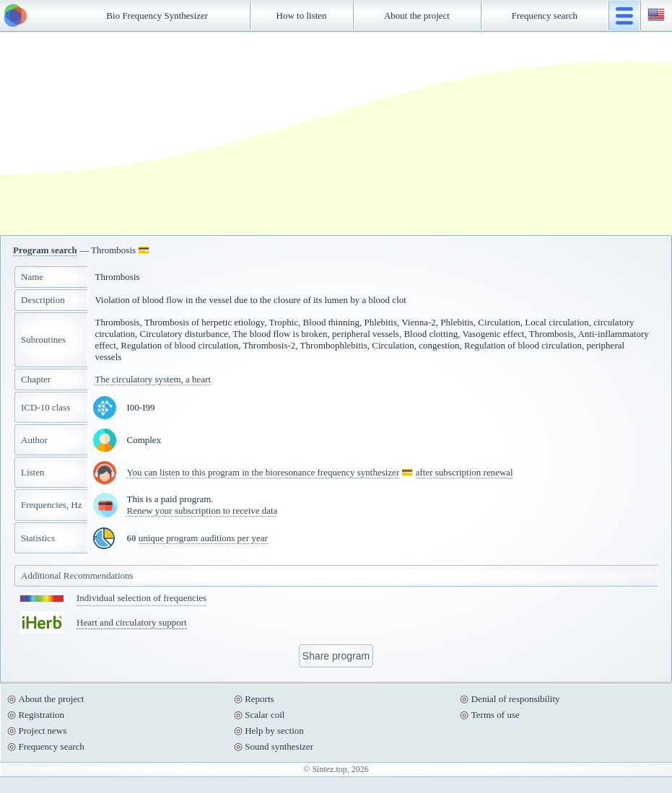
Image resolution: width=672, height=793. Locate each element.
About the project (417, 16)
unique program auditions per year (203, 538)
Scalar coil (265, 715)
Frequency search (545, 16)
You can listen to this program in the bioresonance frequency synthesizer (263, 472)
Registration (42, 715)
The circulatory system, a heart (153, 379)
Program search (45, 250)
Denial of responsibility (516, 699)
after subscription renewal (464, 472)
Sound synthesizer (279, 746)
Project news (43, 731)
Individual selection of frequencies (141, 598)
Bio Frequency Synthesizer (157, 16)
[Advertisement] (243, 133)
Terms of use (496, 715)
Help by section (274, 731)
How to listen (302, 16)
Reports (259, 699)
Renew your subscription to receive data (202, 511)
